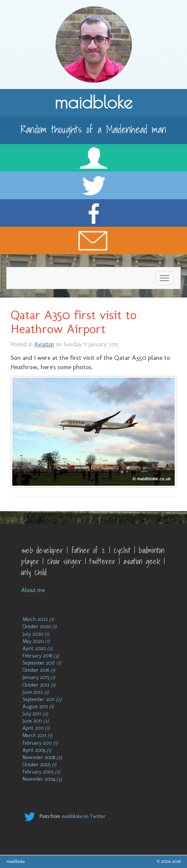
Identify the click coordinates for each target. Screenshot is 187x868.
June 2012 (36, 692)
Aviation (44, 344)
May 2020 (36, 641)
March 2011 (37, 735)
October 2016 (39, 670)
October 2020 (40, 626)
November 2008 (42, 757)
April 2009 (37, 750)
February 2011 (40, 743)
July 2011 (35, 714)
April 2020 (38, 648)
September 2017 (42, 663)
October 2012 (39, 685)
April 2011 (36, 728)
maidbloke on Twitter (84, 816)
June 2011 (36, 721)
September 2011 (42, 699)
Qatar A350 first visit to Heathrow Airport (74, 322)
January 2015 (39, 677)
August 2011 (38, 707)
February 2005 (41, 772)
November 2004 (42, 779)
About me (33, 590)
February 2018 (41, 656)
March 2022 (38, 619)
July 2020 (36, 634)
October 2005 (39, 765)
